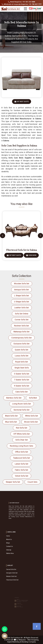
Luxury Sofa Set (22, 356)
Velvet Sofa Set (22, 476)
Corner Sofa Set (22, 320)
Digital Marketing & (14, 642)
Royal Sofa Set (22, 362)
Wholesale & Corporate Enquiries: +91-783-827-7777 (22, 4)
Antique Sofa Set (21, 290)
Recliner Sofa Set (21, 326)
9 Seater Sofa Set (22, 386)
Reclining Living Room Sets (21, 446)
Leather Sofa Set (22, 308)
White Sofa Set (32, 416)
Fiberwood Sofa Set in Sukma (22, 250)
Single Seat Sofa (22, 368)
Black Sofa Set (11, 416)
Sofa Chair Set (22, 440)
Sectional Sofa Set (21, 410)
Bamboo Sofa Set (14, 398)
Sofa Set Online (22, 314)
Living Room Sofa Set (22, 404)
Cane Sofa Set (21, 392)
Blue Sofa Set (11, 422)
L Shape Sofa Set (22, 296)
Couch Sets (32, 482)
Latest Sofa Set (21, 464)
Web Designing (33, 640)
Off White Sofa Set (22, 434)
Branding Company (29, 642)
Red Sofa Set (22, 428)
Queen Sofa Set (21, 350)
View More (32, 256)
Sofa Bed (33, 398)
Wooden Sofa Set (22, 284)
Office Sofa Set (21, 452)
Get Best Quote (23, 102)
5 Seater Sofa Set (22, 374)
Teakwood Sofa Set (21, 458)
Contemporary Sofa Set (21, 338)
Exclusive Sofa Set (22, 344)
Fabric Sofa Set (21, 470)
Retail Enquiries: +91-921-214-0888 (21, 2)
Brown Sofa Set (31, 422)
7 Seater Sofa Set (22, 380)
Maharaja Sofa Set (21, 332)
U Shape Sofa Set (22, 302)
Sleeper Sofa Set (13, 482)
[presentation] (3, 236)
